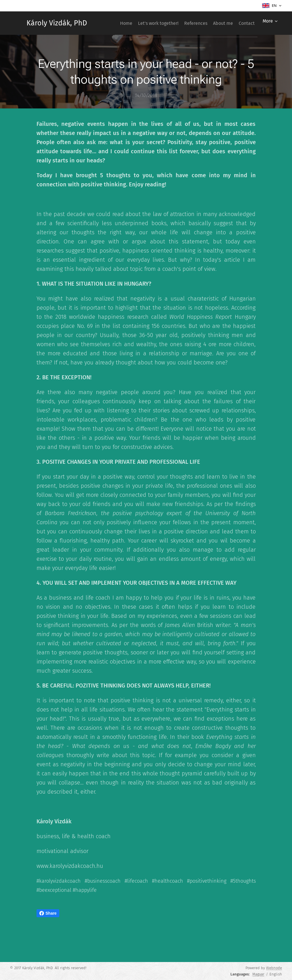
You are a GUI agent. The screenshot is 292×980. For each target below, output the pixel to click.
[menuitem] (132, 23)
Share (48, 913)
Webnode (274, 968)
